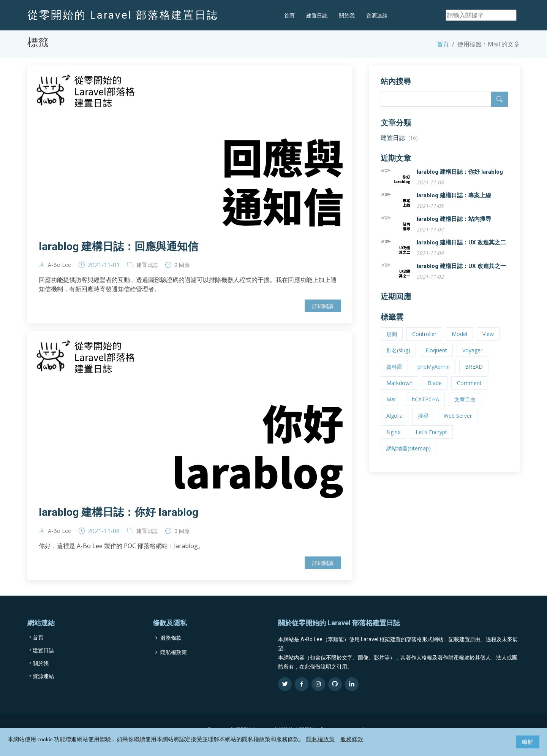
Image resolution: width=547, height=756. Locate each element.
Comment (469, 391)
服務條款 (352, 739)
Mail (391, 407)
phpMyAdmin (434, 375)
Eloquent (436, 358)
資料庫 (394, 375)
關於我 (347, 15)
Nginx (393, 440)
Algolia (394, 424)
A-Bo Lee (59, 273)
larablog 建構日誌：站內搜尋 (454, 227)
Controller (424, 342)
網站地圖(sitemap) (409, 456)
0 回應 (182, 273)
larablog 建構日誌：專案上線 (454, 203)
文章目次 (465, 407)
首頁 (289, 15)
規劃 (392, 342)
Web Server (458, 424)
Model (459, 342)
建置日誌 (317, 15)
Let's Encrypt (431, 440)
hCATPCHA (425, 407)
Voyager (472, 358)
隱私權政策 (320, 739)
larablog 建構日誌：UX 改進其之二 (461, 250)
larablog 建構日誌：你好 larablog (119, 520)
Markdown (399, 391)
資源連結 (377, 15)
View (488, 342)
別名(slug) (398, 358)
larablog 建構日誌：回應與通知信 (119, 254)
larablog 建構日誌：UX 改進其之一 (461, 274)
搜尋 (423, 424)
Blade (435, 391)
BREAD (474, 375)
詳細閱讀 (323, 314)
